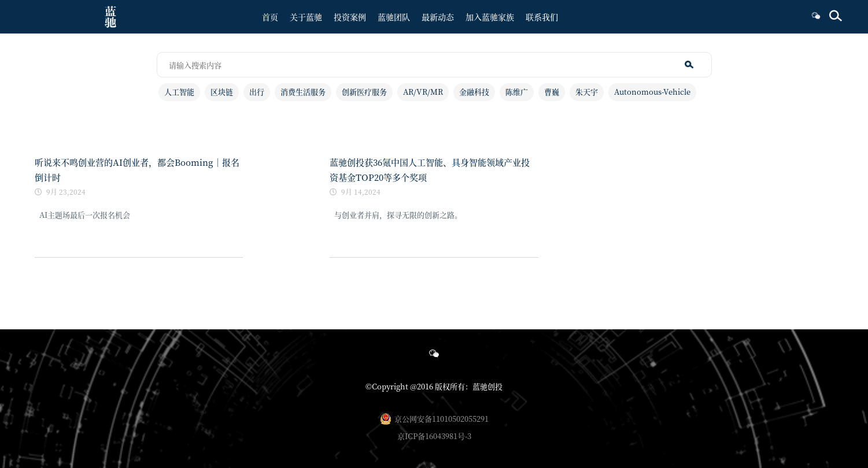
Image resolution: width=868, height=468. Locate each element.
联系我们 (542, 17)
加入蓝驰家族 (490, 17)
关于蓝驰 (306, 17)
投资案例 (350, 17)
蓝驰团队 (394, 17)
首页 (270, 17)
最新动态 (438, 17)
